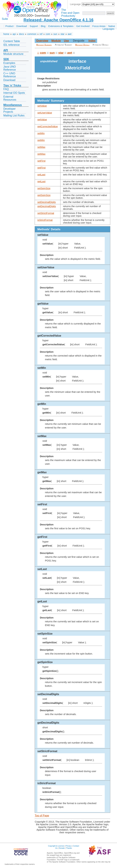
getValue (42, 120)
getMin (41, 140)
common (32, 34)
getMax (41, 154)
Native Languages (109, 28)
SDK (6, 59)
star (62, 34)
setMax (41, 147)
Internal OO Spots (14, 93)
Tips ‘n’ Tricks (12, 85)
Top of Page (42, 816)
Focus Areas (99, 26)
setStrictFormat (46, 213)
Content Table (12, 41)
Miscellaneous (13, 105)
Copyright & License (56, 846)
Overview (42, 41)
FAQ (6, 89)
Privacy (68, 846)
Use (66, 41)
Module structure (13, 54)
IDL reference (11, 45)
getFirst (41, 168)
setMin (41, 133)
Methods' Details (82, 45)
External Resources (10, 98)
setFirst (41, 161)
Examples (9, 63)
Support (34, 26)
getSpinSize (44, 195)
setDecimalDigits (47, 202)
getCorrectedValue (48, 126)
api (14, 34)
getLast (41, 181)
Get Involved (83, 26)
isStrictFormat (45, 220)
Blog (43, 26)
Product (9, 26)
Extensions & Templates (61, 26)
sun (55, 34)
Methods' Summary (44, 45)
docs (22, 34)
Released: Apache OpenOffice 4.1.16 (58, 20)
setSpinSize (44, 188)
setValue (42, 106)
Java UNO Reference (10, 68)
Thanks (69, 848)
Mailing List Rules (14, 115)
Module (56, 41)
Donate (62, 848)
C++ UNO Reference (10, 75)
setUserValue (45, 113)
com (48, 34)
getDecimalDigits (47, 206)
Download (22, 26)
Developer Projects (10, 110)
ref (41, 34)
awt (70, 34)
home (6, 34)
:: (38, 53)
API (6, 50)
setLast (41, 175)
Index (92, 41)
